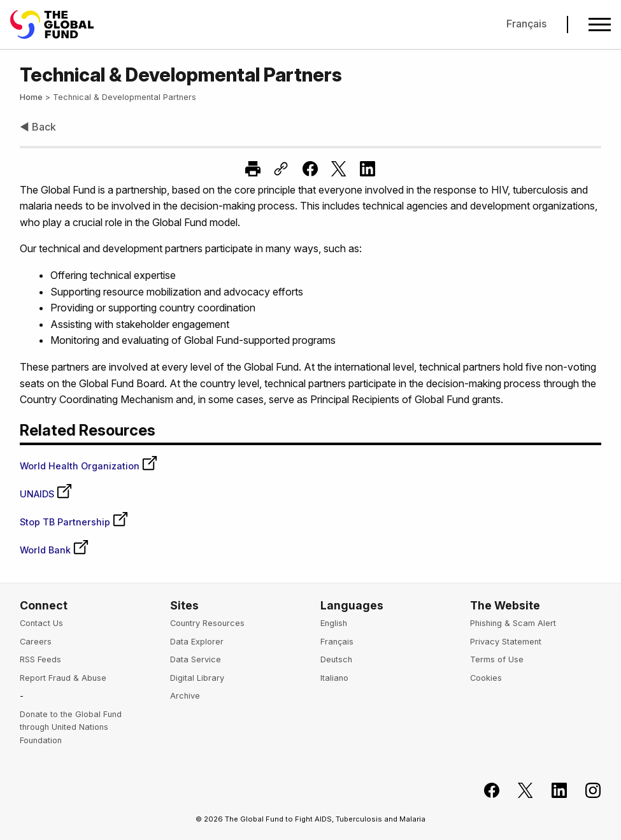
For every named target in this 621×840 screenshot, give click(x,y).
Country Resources (207, 623)
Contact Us (41, 623)
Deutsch (336, 659)
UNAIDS (46, 494)
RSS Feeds (40, 659)
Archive (185, 696)
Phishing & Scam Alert (513, 623)
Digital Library (197, 678)
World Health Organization (89, 466)
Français (526, 24)
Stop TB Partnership (74, 522)
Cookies (486, 678)
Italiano (334, 678)
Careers (36, 642)
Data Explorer (197, 642)
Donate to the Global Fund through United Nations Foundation (71, 727)
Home (31, 97)
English (334, 623)
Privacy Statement (506, 642)
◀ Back (38, 127)
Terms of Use (497, 659)
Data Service (196, 659)
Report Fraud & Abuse (63, 678)
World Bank (54, 550)
